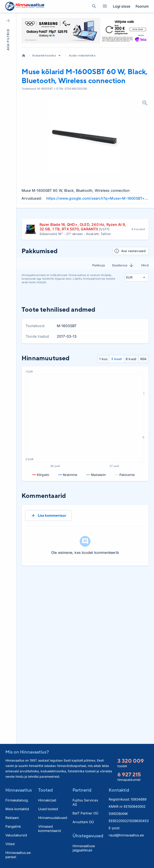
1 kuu (103, 359)
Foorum (142, 6)
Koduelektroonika (44, 55)
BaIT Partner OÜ (85, 813)
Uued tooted (48, 809)
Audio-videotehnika (82, 55)
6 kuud (131, 359)
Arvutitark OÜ (83, 822)
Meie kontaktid (17, 809)
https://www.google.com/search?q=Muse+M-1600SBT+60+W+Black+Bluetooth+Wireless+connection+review (97, 198)
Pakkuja (99, 265)
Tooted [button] (45, 790)
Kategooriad (103, 6)
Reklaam (12, 818)
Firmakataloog (17, 800)
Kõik (143, 359)
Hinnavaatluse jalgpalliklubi (84, 848)
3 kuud (117, 359)
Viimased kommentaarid (49, 829)
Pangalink (13, 826)
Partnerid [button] (82, 790)
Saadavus (123, 265)
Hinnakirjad (47, 800)
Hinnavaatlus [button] (19, 790)
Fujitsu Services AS (85, 802)
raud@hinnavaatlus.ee (126, 835)
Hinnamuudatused (53, 818)
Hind (145, 265)
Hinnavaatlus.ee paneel (18, 855)
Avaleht (24, 56)
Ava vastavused (130, 251)
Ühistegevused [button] (88, 836)
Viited (10, 844)
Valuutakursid (16, 835)
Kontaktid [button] (119, 790)
